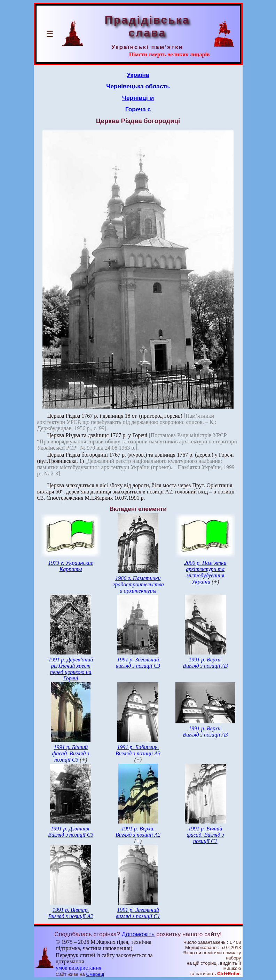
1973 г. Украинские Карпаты (71, 566)
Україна (138, 75)
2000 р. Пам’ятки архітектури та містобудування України (205, 572)
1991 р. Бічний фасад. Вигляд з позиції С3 (71, 753)
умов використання (78, 968)
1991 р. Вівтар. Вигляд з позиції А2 (71, 913)
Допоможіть (138, 934)
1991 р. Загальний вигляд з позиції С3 (138, 663)
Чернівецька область (138, 86)
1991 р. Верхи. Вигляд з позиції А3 (205, 663)
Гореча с (138, 109)
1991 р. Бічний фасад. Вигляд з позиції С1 (205, 835)
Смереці (95, 974)
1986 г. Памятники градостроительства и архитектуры (138, 584)
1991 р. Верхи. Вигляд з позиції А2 (138, 832)
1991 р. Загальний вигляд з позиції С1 (138, 913)
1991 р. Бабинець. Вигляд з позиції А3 (138, 750)
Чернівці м (138, 98)
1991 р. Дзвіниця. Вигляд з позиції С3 (71, 832)
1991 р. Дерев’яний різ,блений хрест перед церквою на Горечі (71, 669)
